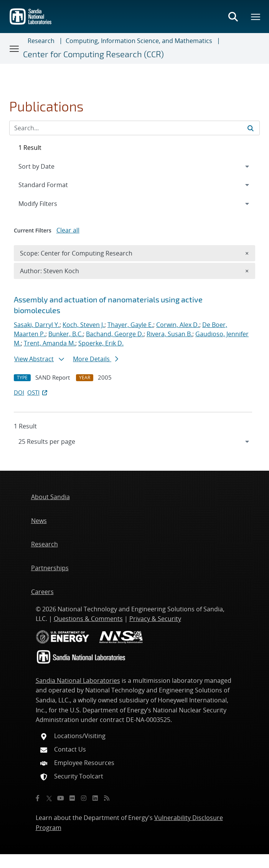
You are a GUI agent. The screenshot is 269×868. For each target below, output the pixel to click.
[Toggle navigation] (15, 48)
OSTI (38, 392)
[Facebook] (38, 798)
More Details (96, 359)
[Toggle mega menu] (256, 17)
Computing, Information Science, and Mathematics (139, 41)
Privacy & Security (155, 619)
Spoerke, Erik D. (101, 343)
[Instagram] (84, 798)
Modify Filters (48, 203)
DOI (19, 392)
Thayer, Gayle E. (130, 325)
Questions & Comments (88, 619)
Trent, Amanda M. (50, 343)
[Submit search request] (251, 128)
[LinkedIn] (95, 798)
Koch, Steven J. (83, 325)
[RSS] (107, 798)
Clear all (68, 230)
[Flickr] (72, 798)
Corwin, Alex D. (178, 325)
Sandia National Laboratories (78, 680)
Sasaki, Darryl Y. (37, 325)
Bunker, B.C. (66, 334)
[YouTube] (61, 798)
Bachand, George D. (115, 334)
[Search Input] (134, 128)
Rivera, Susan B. (169, 334)
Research (41, 41)
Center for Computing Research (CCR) (93, 54)
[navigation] (134, 441)
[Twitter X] (49, 798)
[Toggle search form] (233, 17)
